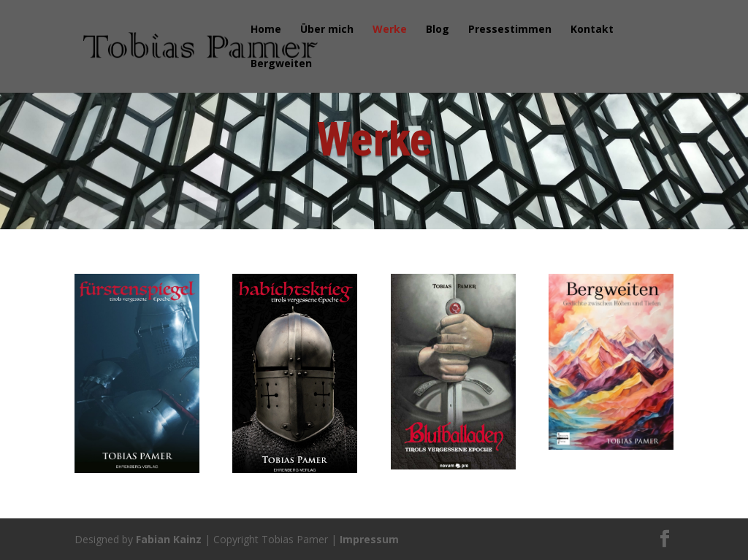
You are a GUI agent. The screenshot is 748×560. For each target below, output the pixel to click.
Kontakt (592, 30)
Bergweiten (281, 64)
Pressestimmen (510, 30)
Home (266, 30)
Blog (438, 30)
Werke (390, 30)
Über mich (327, 30)
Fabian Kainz (169, 539)
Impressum (369, 539)
